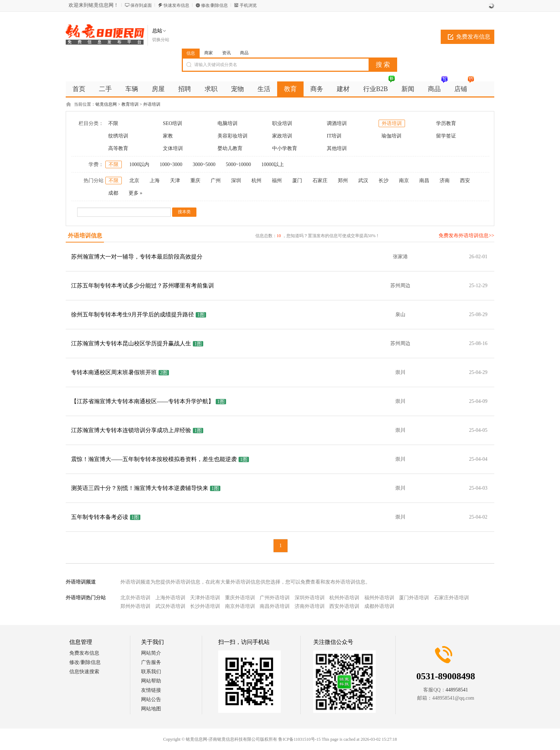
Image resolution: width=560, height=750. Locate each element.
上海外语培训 (170, 598)
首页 (79, 89)
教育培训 (130, 104)
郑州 (343, 181)
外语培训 (152, 104)
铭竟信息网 (106, 104)
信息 (191, 53)
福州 (277, 181)
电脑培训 (227, 123)
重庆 (195, 181)
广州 (216, 181)
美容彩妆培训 (232, 136)
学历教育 (446, 123)
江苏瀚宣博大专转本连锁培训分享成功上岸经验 (131, 430)
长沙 (384, 181)
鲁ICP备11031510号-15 (299, 739)
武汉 (363, 181)
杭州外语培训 (344, 598)
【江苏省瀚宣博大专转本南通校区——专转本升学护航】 (142, 401)
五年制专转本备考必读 (100, 517)
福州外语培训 (379, 598)
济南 (445, 181)
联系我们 (151, 672)
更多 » (136, 193)
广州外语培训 (275, 598)
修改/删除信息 (214, 5)
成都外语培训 (379, 606)
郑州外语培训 (135, 606)
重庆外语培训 (240, 598)
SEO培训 (172, 123)
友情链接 (151, 690)
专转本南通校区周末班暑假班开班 (114, 372)
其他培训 (337, 148)
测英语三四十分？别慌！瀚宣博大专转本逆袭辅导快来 (140, 488)
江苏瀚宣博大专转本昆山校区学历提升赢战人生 (131, 343)
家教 (168, 136)
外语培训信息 (85, 236)
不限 (113, 123)
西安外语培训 (344, 606)
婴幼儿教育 (230, 148)
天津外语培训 (205, 598)
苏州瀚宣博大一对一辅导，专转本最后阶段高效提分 (137, 257)
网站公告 (151, 699)
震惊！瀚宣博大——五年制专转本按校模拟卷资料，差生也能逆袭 (154, 459)
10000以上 (273, 164)
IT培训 (334, 136)
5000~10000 (238, 164)
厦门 (297, 181)
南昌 (424, 181)
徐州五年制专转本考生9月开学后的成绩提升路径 (132, 314)
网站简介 (151, 653)
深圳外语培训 (310, 598)
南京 (404, 181)
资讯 (226, 53)
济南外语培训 (310, 606)
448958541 (457, 690)
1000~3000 (171, 164)
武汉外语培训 (170, 606)
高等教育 (118, 148)
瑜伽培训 (391, 136)
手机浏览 (248, 5)
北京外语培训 (135, 598)
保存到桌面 (141, 5)
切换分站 (161, 40)
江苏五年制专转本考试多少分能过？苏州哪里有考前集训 (142, 286)
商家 (209, 53)
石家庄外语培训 (451, 598)
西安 (465, 181)
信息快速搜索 (84, 672)
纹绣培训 (118, 136)
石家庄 (320, 181)
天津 (175, 181)
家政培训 (282, 136)
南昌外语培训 (275, 606)
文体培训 (173, 148)
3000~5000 (204, 164)
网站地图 (151, 709)
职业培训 (282, 123)
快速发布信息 (176, 5)
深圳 (236, 181)
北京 (134, 181)
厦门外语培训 (414, 598)
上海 (155, 181)
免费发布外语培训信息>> (466, 236)
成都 (113, 193)
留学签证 (446, 136)
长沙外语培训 (205, 606)
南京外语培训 (240, 606)
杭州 (256, 181)
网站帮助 (151, 681)
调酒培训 (337, 123)
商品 (244, 53)
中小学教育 (285, 148)
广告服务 (151, 662)
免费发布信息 (473, 37)
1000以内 (139, 164)
